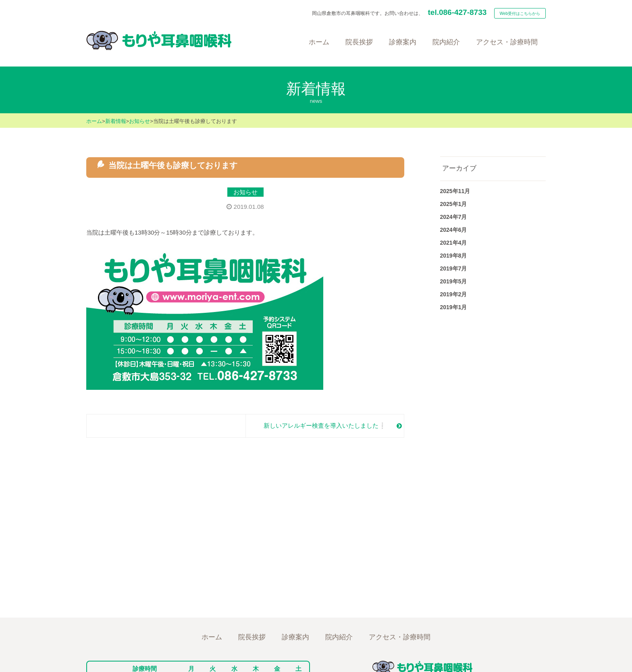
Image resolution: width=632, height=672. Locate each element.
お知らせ (139, 121)
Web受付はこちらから (520, 14)
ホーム (94, 121)
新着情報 (116, 121)
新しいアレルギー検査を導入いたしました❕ (325, 425)
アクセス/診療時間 (401, 634)
